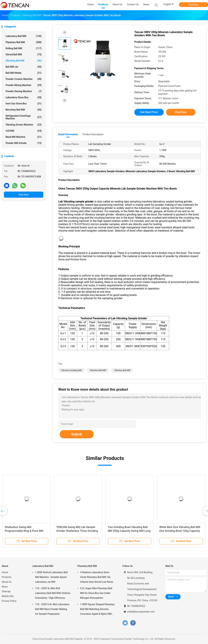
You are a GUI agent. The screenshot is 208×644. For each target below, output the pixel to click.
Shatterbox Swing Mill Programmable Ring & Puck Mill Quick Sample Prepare (24, 531)
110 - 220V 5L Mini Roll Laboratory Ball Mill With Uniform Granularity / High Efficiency (53, 593)
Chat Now (194, 5)
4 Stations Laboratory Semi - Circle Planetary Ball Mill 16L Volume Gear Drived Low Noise (97, 577)
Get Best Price (149, 112)
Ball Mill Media (24, 73)
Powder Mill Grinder (24, 143)
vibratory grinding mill (71, 370)
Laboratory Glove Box (24, 97)
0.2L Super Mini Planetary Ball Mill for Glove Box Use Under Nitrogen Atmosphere (96, 593)
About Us (7, 582)
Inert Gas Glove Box (24, 104)
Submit (77, 434)
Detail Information (68, 134)
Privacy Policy (9, 601)
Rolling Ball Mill (24, 48)
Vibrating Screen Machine (24, 125)
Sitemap (6, 591)
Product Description (93, 134)
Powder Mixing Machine (24, 85)
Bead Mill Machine (24, 137)
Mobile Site (8, 596)
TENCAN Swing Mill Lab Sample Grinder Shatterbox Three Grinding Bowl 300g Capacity (77, 531)
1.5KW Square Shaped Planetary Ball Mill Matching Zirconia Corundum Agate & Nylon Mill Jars (97, 610)
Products (6, 577)
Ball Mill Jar (24, 67)
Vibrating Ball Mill (24, 61)
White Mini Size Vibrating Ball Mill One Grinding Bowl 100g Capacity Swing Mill (180, 531)
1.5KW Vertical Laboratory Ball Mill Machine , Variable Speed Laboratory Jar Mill (51, 577)
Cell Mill (24, 131)
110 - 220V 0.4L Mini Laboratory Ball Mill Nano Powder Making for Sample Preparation (52, 609)
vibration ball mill (98, 370)
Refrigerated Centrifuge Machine (24, 117)
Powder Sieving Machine (24, 91)
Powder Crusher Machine (24, 79)
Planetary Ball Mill (24, 42)
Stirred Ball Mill (24, 54)
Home (5, 572)
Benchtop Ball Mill (24, 110)
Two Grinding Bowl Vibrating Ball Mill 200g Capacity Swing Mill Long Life (129, 531)
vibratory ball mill (122, 370)
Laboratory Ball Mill (24, 36)
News (5, 587)
